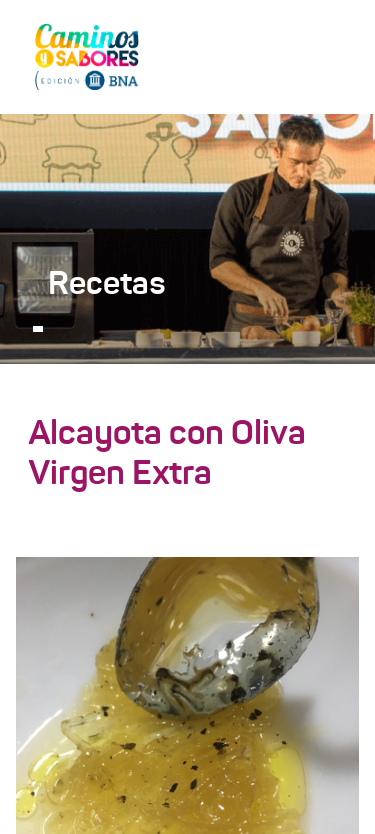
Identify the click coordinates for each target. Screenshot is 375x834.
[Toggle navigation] (331, 56)
